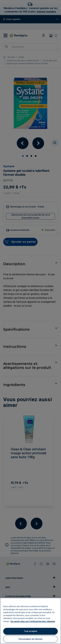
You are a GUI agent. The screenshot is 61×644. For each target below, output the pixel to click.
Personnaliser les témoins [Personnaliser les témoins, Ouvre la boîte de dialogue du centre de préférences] (30, 639)
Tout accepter (30, 631)
